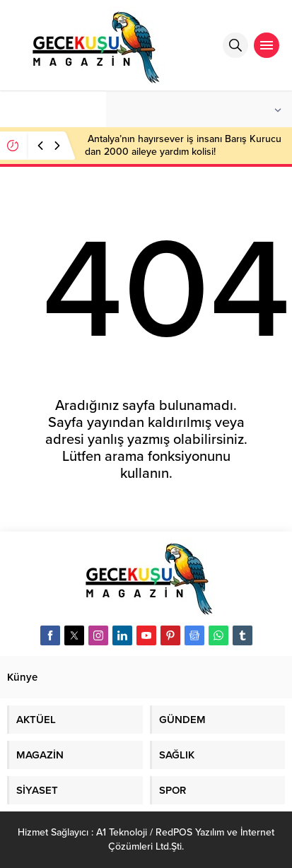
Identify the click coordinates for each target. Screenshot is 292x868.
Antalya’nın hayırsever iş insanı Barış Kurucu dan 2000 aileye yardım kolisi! (183, 145)
